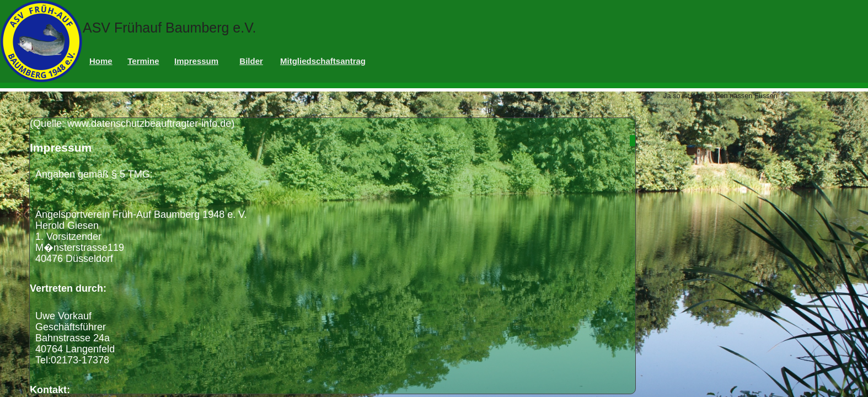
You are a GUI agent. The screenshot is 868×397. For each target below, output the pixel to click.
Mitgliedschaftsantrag (323, 61)
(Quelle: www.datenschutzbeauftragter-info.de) (333, 256)
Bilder (251, 61)
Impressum (196, 61)
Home (101, 61)
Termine (143, 61)
